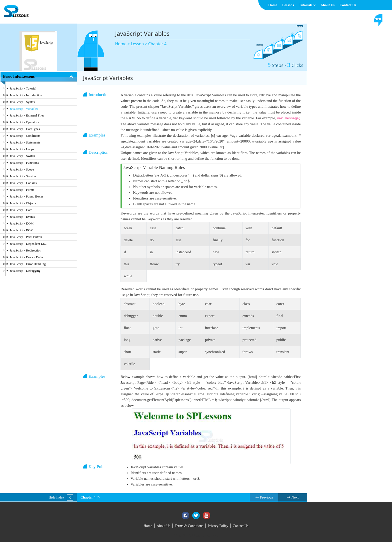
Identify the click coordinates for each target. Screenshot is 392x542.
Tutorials (307, 5)
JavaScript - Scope (22, 169)
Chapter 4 (157, 44)
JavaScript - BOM (22, 230)
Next (293, 497)
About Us (327, 5)
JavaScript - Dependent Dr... (28, 244)
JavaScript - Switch (22, 156)
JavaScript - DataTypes (25, 129)
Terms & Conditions (189, 526)
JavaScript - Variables (24, 109)
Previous (264, 497)
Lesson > (139, 44)
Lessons (288, 5)
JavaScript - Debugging (25, 271)
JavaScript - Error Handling (28, 264)
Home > (123, 44)
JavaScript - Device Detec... (28, 257)
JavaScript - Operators (24, 122)
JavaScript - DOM (22, 223)
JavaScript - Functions (24, 163)
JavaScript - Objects (23, 203)
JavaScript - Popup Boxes (26, 196)
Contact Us (348, 5)
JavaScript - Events (22, 217)
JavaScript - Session (23, 176)
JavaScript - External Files (27, 115)
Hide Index (56, 497)
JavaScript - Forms (22, 190)
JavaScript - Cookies (23, 183)
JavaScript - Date (21, 210)
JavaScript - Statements (25, 142)
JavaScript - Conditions (25, 136)
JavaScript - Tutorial (23, 88)
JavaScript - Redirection (25, 250)
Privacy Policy (218, 526)
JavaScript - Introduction (26, 95)
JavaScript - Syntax (22, 102)
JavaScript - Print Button (26, 237)
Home (273, 5)
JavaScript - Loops (22, 149)
